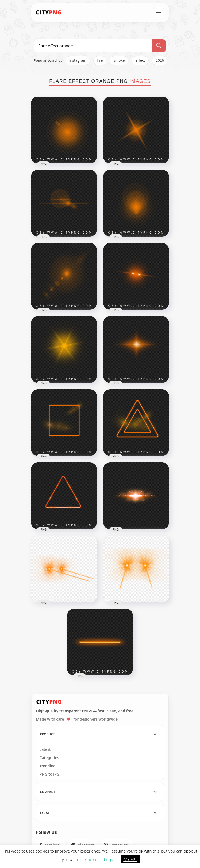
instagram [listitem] (78, 60)
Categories (49, 758)
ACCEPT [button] (130, 859)
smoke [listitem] (119, 60)
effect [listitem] (140, 60)
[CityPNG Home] (49, 13)
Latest (45, 749)
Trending (48, 766)
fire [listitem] (100, 60)
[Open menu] (159, 13)
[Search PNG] (93, 46)
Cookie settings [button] (99, 859)
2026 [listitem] (160, 60)
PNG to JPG (50, 774)
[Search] (159, 46)
